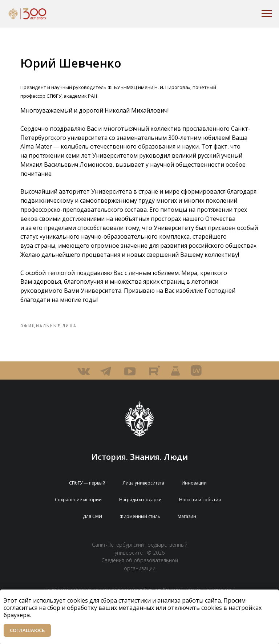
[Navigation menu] (267, 14)
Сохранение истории (78, 512)
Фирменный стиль (140, 529)
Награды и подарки (140, 512)
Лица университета (143, 495)
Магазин (187, 529)
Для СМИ (92, 529)
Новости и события (200, 512)
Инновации (194, 495)
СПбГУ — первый (87, 495)
